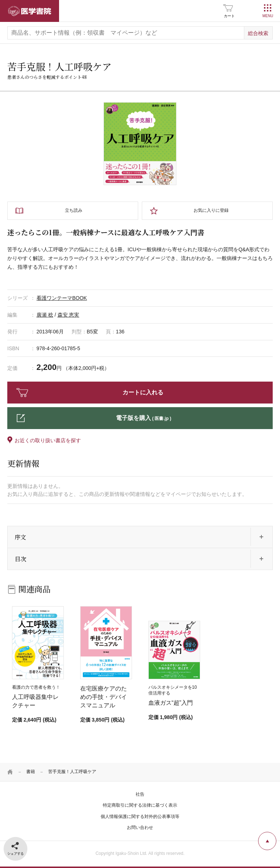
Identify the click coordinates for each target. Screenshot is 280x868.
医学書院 (30, 11)
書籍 (31, 772)
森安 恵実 (69, 315)
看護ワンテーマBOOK (62, 298)
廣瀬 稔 (45, 315)
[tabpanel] (140, 144)
